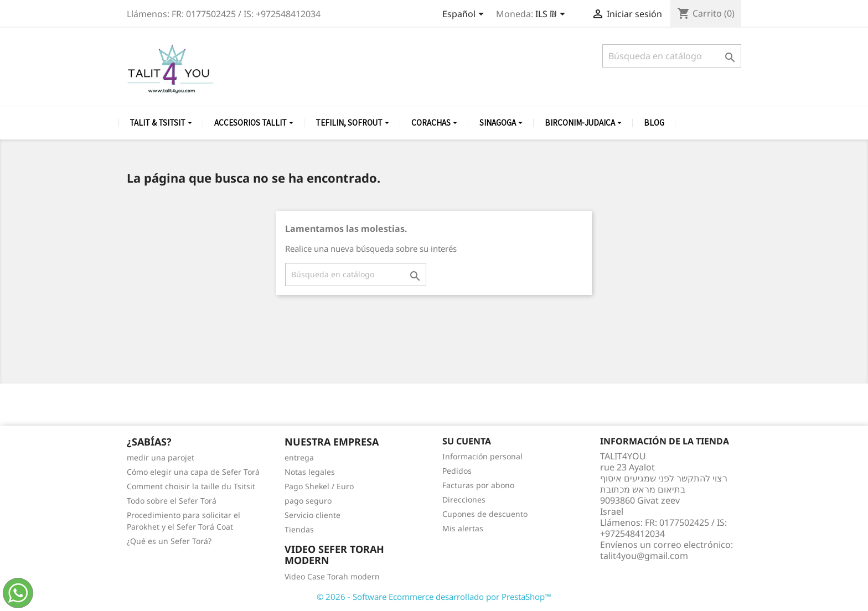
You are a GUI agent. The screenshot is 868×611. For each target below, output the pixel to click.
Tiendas (299, 529)
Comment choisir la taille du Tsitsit (191, 486)
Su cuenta (467, 441)
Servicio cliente (312, 515)
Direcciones (464, 499)
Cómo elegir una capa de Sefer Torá (193, 472)
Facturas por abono (478, 485)
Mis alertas (463, 528)
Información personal (482, 456)
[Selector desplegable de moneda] (552, 15)
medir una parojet (161, 457)
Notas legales (310, 472)
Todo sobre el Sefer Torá (172, 501)
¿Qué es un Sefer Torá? (169, 541)
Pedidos (457, 471)
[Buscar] (672, 56)
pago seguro (308, 501)
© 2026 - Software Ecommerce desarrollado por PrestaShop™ (434, 597)
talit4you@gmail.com (644, 556)
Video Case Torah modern (332, 576)
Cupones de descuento (485, 514)
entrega (299, 457)
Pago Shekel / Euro (319, 486)
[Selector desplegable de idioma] (465, 15)
